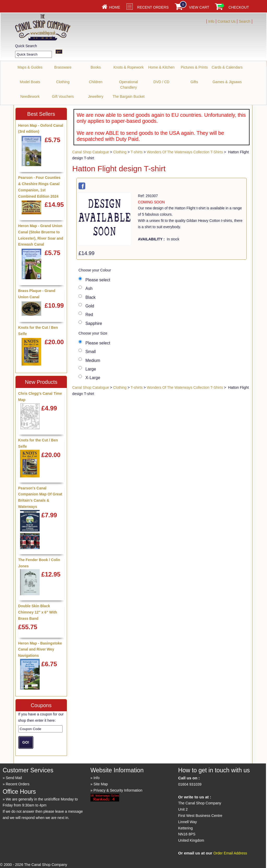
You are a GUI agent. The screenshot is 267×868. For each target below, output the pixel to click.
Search (245, 21)
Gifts (194, 82)
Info (211, 21)
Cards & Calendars (227, 67)
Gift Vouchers (63, 96)
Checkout (239, 7)
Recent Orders (153, 7)
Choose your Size (93, 333)
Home (115, 7)
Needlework (30, 96)
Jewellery (96, 96)
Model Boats (30, 82)
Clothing (63, 82)
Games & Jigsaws (227, 82)
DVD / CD (161, 82)
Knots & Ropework (129, 67)
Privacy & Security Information (118, 790)
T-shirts (137, 152)
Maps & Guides (30, 67)
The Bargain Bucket (129, 96)
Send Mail (14, 778)
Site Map (101, 784)
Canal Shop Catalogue (91, 152)
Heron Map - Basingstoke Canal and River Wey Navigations (40, 650)
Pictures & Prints (194, 67)
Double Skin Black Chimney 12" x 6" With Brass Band (38, 612)
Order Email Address (230, 853)
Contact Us (226, 21)
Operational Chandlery (129, 85)
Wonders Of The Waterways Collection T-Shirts (185, 152)
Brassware (63, 67)
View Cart (199, 7)
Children (96, 82)
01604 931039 (190, 784)
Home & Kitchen (161, 67)
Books (96, 67)
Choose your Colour (95, 270)
